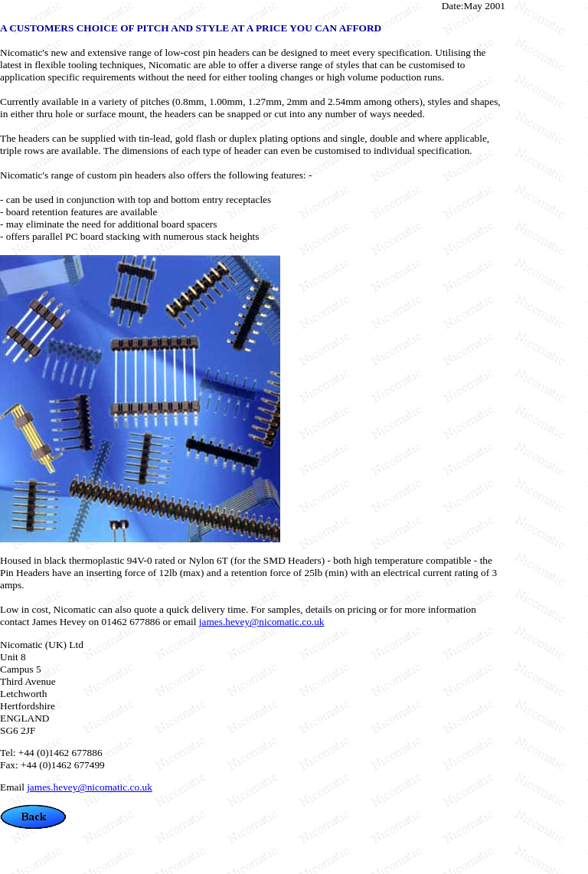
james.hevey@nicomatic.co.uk (262, 622)
